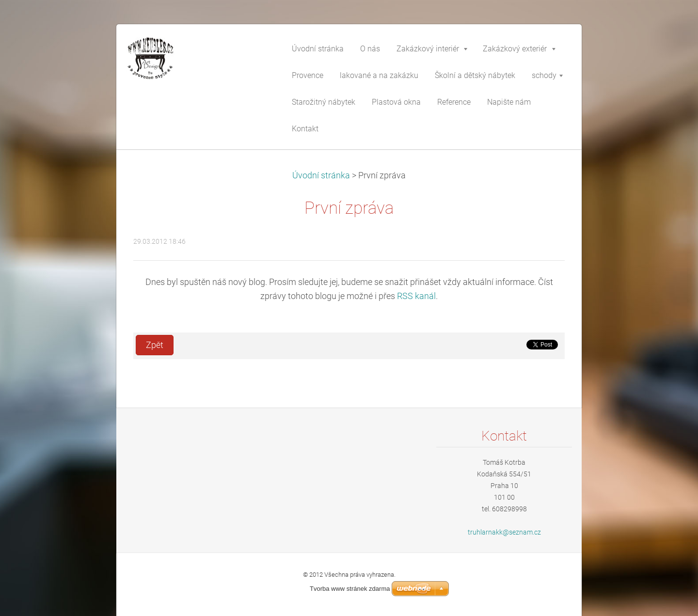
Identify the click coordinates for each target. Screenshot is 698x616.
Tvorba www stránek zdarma (350, 589)
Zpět (155, 345)
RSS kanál (416, 296)
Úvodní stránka (321, 175)
